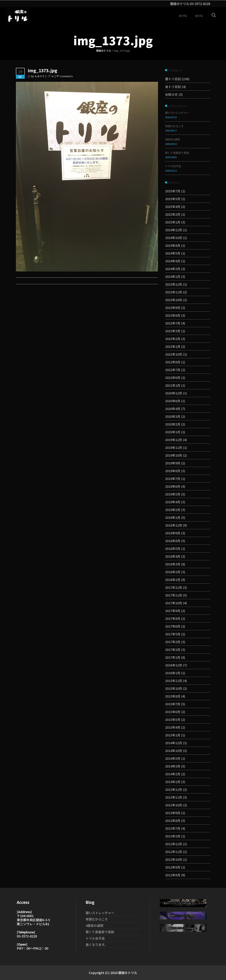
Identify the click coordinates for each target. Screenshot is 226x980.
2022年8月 (173, 362)
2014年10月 (174, 751)
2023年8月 (173, 315)
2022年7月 (173, 370)
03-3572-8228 (200, 4)
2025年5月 (173, 199)
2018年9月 (173, 533)
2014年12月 (174, 743)
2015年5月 (173, 719)
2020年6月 (173, 401)
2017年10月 (174, 603)
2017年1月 (173, 657)
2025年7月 (173, 191)
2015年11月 (174, 681)
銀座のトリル (104, 51)
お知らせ (171, 94)
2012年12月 (174, 844)
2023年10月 (174, 300)
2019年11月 (174, 447)
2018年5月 (173, 548)
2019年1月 (173, 517)
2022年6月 (173, 377)
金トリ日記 (173, 87)
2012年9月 (173, 867)
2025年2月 (173, 214)
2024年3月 (173, 269)
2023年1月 (173, 346)
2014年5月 (173, 758)
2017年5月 (173, 634)
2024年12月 (174, 230)
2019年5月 (173, 494)
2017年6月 (173, 626)
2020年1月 (173, 432)
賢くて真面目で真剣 (177, 153)
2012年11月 (174, 852)
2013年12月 (174, 789)
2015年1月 (173, 735)
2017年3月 (173, 642)
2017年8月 (173, 618)
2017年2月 (173, 650)
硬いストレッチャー (177, 113)
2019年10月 (174, 455)
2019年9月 (173, 463)
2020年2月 (173, 424)
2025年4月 (173, 206)
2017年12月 (174, 587)
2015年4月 (173, 727)
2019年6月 (173, 486)
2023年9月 (173, 308)
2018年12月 (174, 525)
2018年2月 (173, 572)
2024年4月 (173, 261)
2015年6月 (173, 712)
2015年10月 (174, 688)
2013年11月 (174, 797)
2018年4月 (173, 556)
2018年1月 (173, 580)
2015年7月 (173, 704)
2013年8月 (173, 820)
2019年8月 (173, 471)
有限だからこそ (174, 126)
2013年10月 (174, 805)
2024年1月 (173, 276)
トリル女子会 (173, 166)
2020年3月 (173, 416)
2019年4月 (173, 502)
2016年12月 (174, 665)
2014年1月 (173, 782)
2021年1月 (173, 385)
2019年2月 (173, 510)
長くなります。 (97, 944)
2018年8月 (173, 541)
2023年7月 (173, 323)
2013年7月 (173, 828)
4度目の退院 (173, 139)
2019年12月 (174, 440)
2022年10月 (174, 354)
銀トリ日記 (173, 79)
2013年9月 (173, 813)
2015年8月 (173, 696)
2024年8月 (173, 245)
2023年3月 (173, 331)
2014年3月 (173, 766)
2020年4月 (173, 409)
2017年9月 (173, 611)
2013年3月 (173, 836)
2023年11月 (174, 292)
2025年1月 (173, 222)
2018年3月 (173, 564)
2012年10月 (174, 859)
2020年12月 (174, 393)
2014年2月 (173, 774)
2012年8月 (173, 875)
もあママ (40, 76)
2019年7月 (173, 479)
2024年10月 (174, 238)
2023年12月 (174, 284)
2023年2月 (173, 339)
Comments (66, 76)
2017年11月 (174, 595)
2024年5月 (173, 253)
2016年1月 (173, 673)
